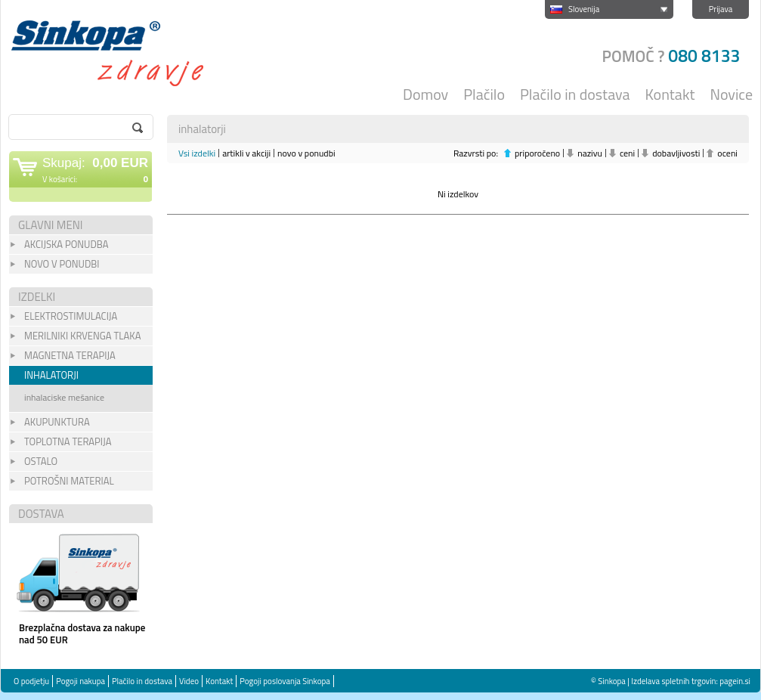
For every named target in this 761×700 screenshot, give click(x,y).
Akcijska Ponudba (66, 244)
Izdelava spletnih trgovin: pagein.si (691, 681)
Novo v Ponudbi (62, 264)
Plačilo (484, 94)
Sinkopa (118, 53)
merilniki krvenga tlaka (82, 336)
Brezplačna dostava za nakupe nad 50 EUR (82, 633)
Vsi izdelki (197, 153)
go (138, 128)
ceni (627, 153)
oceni (727, 153)
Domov (425, 94)
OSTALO (41, 461)
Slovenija (584, 9)
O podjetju (31, 681)
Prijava (721, 9)
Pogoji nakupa (80, 681)
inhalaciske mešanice (64, 397)
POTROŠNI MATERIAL (69, 481)
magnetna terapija (70, 355)
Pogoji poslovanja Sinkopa (285, 681)
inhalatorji (51, 375)
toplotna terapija (68, 441)
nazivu (590, 153)
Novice (732, 94)
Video (189, 681)
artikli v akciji (246, 153)
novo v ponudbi (306, 153)
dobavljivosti (676, 153)
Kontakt (670, 94)
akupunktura (57, 422)
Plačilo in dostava (575, 94)
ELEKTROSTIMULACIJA (71, 316)
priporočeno (537, 153)
